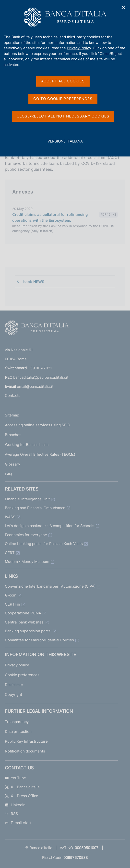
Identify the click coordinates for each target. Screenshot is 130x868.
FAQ (8, 474)
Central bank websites (24, 622)
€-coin (11, 595)
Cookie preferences (22, 675)
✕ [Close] (123, 7)
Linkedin (15, 805)
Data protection (18, 732)
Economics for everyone (26, 535)
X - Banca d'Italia (22, 787)
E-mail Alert (18, 823)
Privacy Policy (79, 48)
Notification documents (25, 751)
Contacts (13, 395)
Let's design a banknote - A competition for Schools (50, 526)
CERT (10, 553)
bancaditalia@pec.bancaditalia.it (41, 377)
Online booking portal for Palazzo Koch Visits (44, 544)
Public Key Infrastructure (26, 741)
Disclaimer (14, 685)
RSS (12, 814)
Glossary (12, 464)
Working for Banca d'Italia (27, 445)
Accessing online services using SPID (38, 425)
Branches (13, 435)
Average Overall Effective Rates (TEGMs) (40, 454)
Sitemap (12, 415)
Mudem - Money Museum (27, 562)
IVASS (10, 517)
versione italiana (65, 144)
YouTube (15, 778)
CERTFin (12, 604)
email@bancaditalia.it (35, 386)
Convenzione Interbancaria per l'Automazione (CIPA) (50, 586)
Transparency (17, 722)
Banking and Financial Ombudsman (35, 508)
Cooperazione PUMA (23, 613)
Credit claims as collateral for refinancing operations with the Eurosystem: (50, 217)
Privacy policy (17, 665)
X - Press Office (22, 796)
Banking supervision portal (28, 631)
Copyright (13, 694)
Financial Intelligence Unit (27, 499)
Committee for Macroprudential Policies (39, 640)
